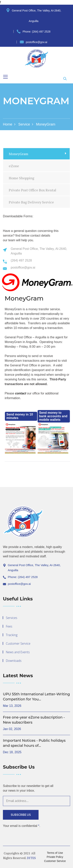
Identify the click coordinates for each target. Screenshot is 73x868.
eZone (14, 166)
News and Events (18, 652)
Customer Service (18, 643)
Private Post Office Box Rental (33, 190)
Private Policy (55, 857)
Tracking (12, 635)
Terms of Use (55, 853)
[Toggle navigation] (5, 77)
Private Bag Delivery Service (31, 202)
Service (24, 124)
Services (12, 618)
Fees (9, 626)
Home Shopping (22, 178)
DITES (31, 858)
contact (21, 393)
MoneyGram (18, 154)
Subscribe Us (21, 815)
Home (8, 124)
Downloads (14, 661)
